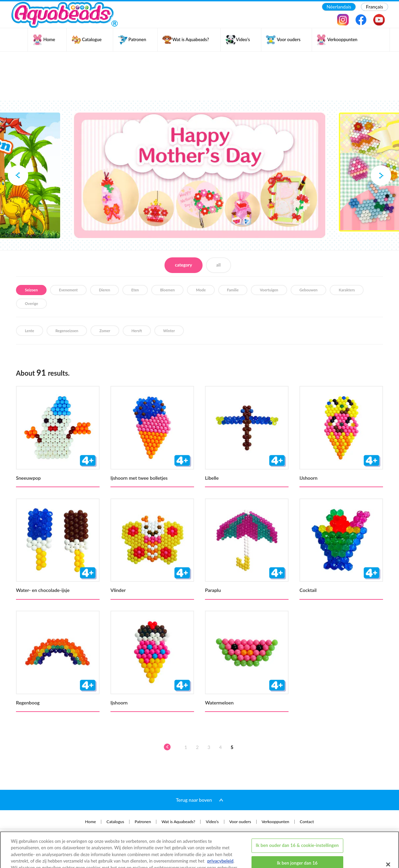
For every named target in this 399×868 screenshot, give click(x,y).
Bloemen (167, 290)
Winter (169, 331)
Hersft (137, 331)
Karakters (347, 290)
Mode (201, 290)
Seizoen (31, 290)
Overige (31, 303)
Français (375, 7)
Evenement (68, 290)
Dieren (105, 290)
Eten (135, 290)
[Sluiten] (388, 841)
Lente (29, 331)
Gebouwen (308, 290)
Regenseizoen (67, 331)
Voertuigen (269, 290)
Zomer (105, 331)
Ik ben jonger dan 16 (297, 839)
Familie (233, 290)
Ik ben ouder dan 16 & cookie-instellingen (297, 822)
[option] (199, 175)
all (218, 265)
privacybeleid (220, 837)
